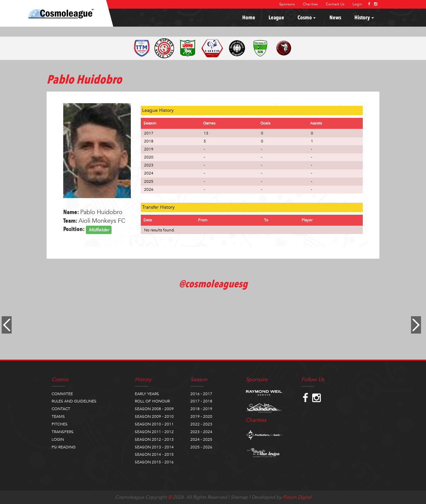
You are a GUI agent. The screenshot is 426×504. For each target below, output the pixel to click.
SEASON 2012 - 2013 (154, 439)
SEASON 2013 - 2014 (154, 447)
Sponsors (287, 4)
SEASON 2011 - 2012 (154, 432)
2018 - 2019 (201, 409)
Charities (310, 4)
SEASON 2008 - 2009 (154, 409)
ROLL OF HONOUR (152, 401)
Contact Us (335, 4)
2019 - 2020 (201, 416)
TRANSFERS (63, 432)
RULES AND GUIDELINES (74, 401)
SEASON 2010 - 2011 (154, 424)
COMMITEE (62, 394)
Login (357, 4)
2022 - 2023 (201, 424)
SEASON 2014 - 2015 (154, 454)
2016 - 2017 (201, 394)
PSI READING (64, 447)
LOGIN (58, 439)
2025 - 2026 (201, 447)
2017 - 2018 (201, 401)
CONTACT (61, 409)
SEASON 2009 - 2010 (154, 416)
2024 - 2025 (201, 439)
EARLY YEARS (147, 394)
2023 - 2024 (201, 432)
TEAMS (58, 416)
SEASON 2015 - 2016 (154, 462)
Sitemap (239, 497)
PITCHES (60, 424)
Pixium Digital (297, 497)
